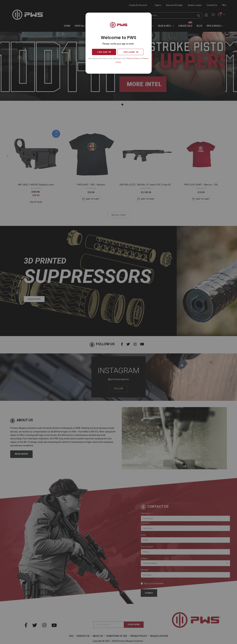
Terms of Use (132, 58)
